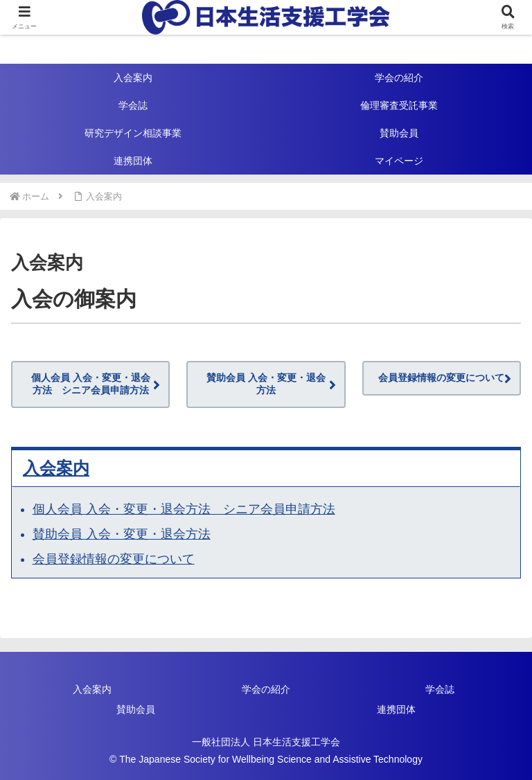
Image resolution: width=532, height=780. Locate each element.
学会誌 (440, 689)
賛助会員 (136, 709)
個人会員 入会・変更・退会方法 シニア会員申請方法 (91, 384)
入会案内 (56, 468)
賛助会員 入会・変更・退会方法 (266, 384)
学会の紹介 (266, 689)
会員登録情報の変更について (441, 378)
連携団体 (396, 709)
